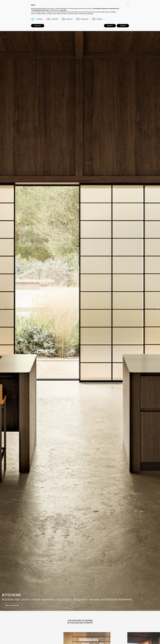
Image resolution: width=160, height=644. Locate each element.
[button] (2, 308)
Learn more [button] (38, 26)
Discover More (12, 606)
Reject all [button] (110, 26)
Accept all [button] (123, 26)
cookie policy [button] (63, 10)
